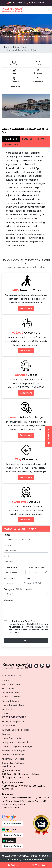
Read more (26, 308)
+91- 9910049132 (37, 3)
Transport (7, 734)
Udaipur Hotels (20, 47)
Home (7, 47)
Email (7, 556)
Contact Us (8, 680)
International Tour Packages (16, 730)
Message (8, 600)
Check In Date (11, 568)
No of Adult (10, 578)
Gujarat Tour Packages (13, 763)
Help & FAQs (8, 689)
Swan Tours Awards (11, 684)
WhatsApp (39, 865)
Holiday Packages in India (14, 722)
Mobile (7, 546)
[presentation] (5, 108)
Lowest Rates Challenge (14, 705)
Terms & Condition (11, 697)
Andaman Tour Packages (14, 759)
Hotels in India (9, 726)
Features (27, 139)
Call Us (13, 865)
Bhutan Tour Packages (13, 755)
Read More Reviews (12, 823)
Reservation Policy (11, 693)
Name (7, 535)
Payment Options (11, 701)
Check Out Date (35, 568)
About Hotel (11, 139)
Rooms (40, 139)
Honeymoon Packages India (16, 742)
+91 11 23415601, (17, 3)
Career (5, 713)
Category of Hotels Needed (18, 589)
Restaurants (11, 145)
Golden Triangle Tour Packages (17, 746)
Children (26, 578)
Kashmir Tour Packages (13, 751)
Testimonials (8, 709)
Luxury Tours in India (12, 738)
